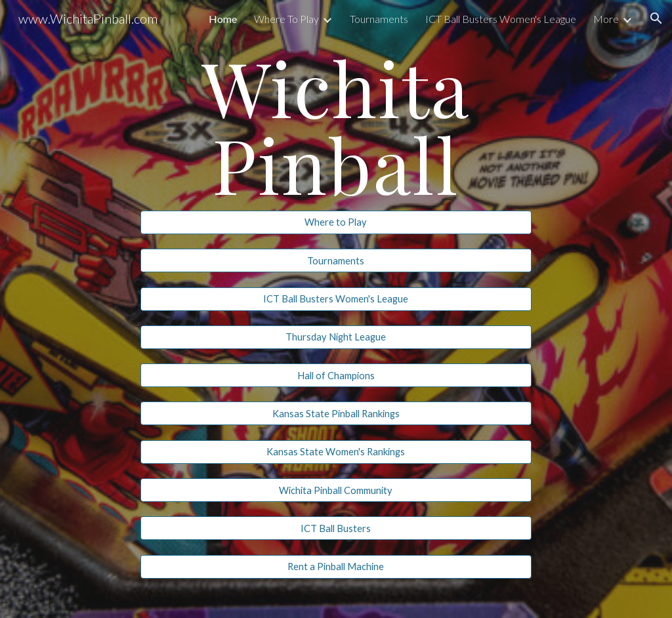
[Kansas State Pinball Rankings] (336, 413)
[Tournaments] (336, 260)
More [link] (606, 19)
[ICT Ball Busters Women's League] (336, 299)
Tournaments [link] (379, 19)
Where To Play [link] (286, 19)
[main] (336, 125)
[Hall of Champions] (336, 375)
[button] (656, 18)
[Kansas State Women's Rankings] (336, 452)
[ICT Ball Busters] (336, 528)
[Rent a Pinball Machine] (336, 567)
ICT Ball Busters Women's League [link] (501, 19)
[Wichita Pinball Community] (336, 490)
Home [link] (223, 19)
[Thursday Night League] (336, 337)
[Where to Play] (336, 222)
